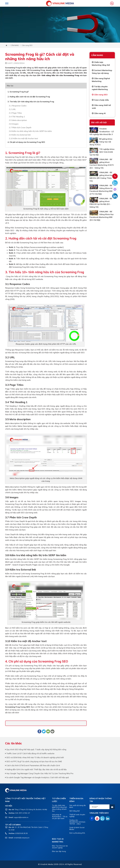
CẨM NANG (15, 45)
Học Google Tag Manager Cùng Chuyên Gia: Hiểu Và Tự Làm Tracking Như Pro (39, 773)
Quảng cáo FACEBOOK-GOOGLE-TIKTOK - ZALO (78, 822)
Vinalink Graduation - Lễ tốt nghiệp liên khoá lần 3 (102, 131)
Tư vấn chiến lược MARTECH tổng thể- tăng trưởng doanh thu (60, 808)
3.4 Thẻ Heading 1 (17, 117)
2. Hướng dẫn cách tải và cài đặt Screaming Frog (29, 97)
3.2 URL (12, 109)
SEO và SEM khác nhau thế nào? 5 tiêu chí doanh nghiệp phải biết (35, 757)
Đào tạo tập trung (59, 851)
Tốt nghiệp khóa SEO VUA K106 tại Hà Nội (102, 152)
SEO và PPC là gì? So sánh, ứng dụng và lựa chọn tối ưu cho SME (34, 761)
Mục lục (10, 86)
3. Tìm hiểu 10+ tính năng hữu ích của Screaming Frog (31, 102)
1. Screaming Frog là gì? (18, 92)
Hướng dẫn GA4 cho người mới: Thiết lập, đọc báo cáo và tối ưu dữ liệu (36, 769)
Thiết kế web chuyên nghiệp (77, 815)
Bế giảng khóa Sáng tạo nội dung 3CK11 (101, 142)
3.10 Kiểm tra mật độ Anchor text (23, 138)
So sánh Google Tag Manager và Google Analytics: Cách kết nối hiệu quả (37, 777)
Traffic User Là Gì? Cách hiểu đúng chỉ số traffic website (30, 753)
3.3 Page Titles (15, 113)
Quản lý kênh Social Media (77, 828)
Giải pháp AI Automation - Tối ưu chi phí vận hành (60, 817)
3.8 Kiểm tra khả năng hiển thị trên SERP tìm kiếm (30, 131)
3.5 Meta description (18, 120)
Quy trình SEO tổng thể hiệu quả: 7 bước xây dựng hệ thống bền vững (36, 749)
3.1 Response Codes (18, 106)
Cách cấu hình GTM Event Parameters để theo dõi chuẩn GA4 (33, 765)
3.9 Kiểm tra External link (20, 135)
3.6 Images (14, 124)
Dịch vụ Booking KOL (77, 833)
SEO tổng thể (74, 811)
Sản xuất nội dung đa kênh (78, 806)
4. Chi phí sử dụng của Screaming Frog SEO (26, 142)
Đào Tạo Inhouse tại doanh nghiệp (60, 847)
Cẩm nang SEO (27, 45)
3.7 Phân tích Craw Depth (20, 127)
